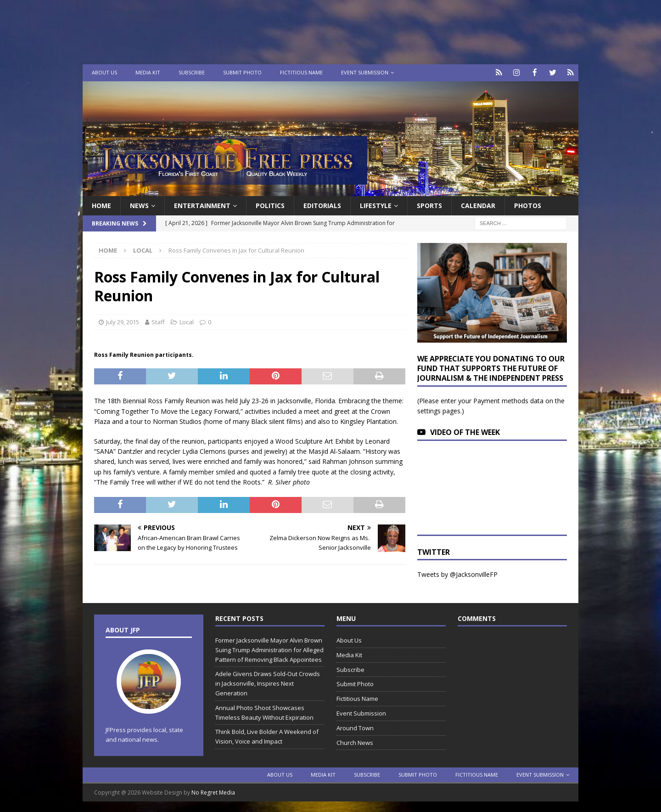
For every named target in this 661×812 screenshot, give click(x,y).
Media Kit (148, 72)
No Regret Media (213, 792)
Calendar (478, 205)
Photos (528, 205)
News (139, 205)
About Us (104, 72)
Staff (158, 321)
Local (187, 321)
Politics (270, 205)
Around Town (355, 727)
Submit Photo (242, 72)
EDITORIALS (322, 205)
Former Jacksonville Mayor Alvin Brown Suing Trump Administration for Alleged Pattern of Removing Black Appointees (269, 649)
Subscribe (192, 72)
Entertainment (202, 205)
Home (101, 205)
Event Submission (365, 72)
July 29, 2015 (123, 321)
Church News (355, 742)
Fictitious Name (301, 72)
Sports (429, 205)
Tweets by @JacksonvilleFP (457, 574)
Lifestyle (376, 205)
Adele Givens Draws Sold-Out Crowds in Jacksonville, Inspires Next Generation (268, 683)
